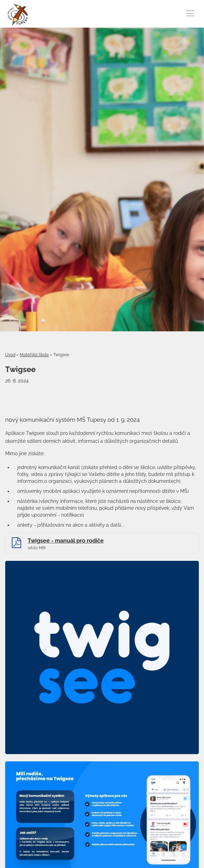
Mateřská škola (34, 355)
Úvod (10, 355)
